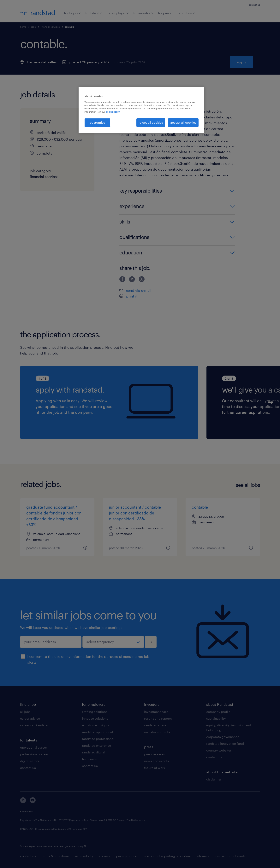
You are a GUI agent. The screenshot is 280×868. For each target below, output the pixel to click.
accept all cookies (183, 122)
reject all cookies (151, 122)
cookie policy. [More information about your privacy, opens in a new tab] (113, 112)
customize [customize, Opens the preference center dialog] (97, 122)
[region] (141, 110)
